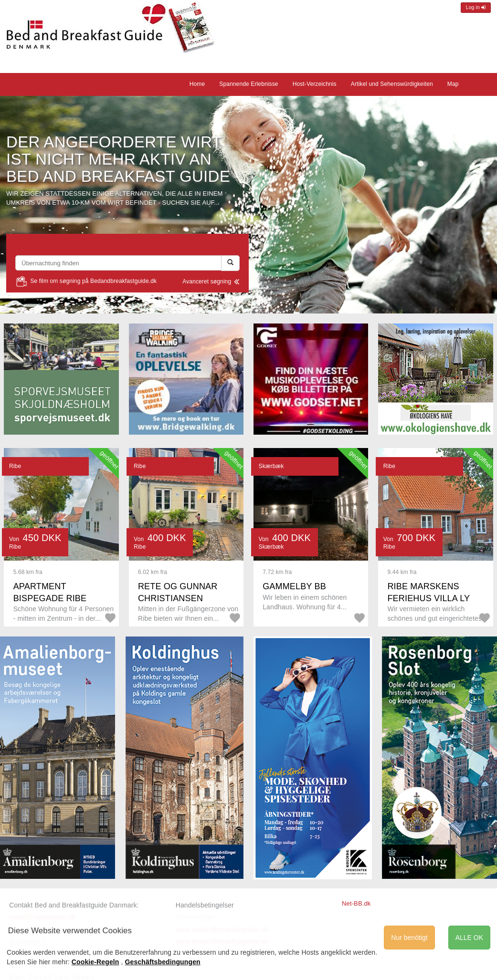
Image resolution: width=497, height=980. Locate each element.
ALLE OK (469, 938)
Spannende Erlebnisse (248, 84)
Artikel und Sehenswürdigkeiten (392, 84)
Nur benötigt (409, 938)
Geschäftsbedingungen (163, 962)
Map (453, 84)
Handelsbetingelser (205, 905)
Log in (476, 7)
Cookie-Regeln (95, 962)
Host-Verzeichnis (315, 84)
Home (197, 84)
